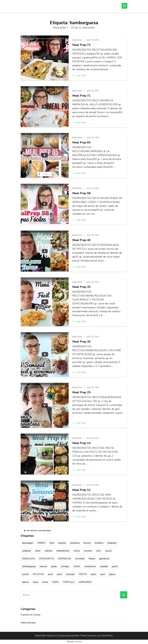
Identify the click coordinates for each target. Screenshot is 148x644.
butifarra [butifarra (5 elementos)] (99, 543)
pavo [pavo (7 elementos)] (60, 574)
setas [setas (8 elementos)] (45, 582)
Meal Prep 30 (81, 342)
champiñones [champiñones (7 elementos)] (63, 551)
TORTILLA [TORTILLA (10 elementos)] (69, 582)
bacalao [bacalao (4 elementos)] (62, 543)
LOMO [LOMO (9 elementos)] (77, 566)
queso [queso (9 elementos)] (112, 574)
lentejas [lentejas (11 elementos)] (65, 566)
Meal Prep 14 (81, 443)
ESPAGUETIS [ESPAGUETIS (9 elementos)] (46, 559)
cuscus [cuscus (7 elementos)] (108, 551)
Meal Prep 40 (81, 240)
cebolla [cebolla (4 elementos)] (48, 551)
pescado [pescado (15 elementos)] (70, 574)
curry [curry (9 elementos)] (98, 551)
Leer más (79, 76)
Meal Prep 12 (81, 490)
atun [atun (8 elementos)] (52, 543)
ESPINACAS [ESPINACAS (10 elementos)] (65, 559)
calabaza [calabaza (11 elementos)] (27, 551)
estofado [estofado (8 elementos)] (80, 559)
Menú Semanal (28, 623)
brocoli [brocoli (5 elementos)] (87, 543)
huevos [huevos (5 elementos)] (43, 566)
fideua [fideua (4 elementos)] (92, 559)
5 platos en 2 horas (31, 615)
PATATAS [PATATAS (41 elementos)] (38, 574)
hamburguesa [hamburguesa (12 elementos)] (29, 566)
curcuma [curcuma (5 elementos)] (88, 551)
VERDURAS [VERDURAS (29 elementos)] (85, 582)
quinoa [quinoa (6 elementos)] (25, 582)
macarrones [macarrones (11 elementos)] (90, 566)
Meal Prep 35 (81, 287)
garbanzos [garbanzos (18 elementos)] (104, 559)
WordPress (107, 636)
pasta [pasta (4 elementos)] (115, 566)
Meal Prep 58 (81, 193)
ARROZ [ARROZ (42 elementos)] (41, 543)
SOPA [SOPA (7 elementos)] (55, 582)
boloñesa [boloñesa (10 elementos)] (75, 543)
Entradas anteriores (39, 531)
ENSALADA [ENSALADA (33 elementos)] (29, 559)
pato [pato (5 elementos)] (51, 574)
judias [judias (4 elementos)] (54, 566)
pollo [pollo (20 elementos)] (94, 574)
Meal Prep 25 (81, 392)
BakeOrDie (77, 40)
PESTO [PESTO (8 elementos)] (83, 574)
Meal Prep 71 (81, 96)
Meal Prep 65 (81, 142)
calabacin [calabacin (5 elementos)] (112, 543)
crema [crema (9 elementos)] (77, 551)
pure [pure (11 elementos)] (103, 574)
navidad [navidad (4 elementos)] (104, 566)
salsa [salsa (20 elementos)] (35, 582)
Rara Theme (81, 636)
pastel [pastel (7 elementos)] (25, 574)
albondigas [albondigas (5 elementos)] (28, 543)
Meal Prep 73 (81, 45)
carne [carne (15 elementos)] (38, 551)
